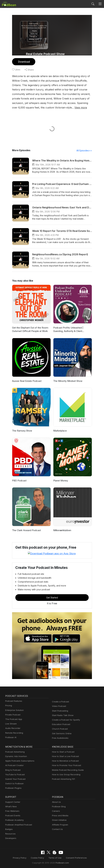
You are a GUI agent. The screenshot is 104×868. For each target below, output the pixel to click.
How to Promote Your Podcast (66, 765)
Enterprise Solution (14, 710)
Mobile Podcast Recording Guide (67, 770)
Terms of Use (55, 858)
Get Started (52, 597)
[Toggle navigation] (100, 4)
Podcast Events (12, 816)
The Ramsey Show (22, 431)
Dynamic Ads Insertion (15, 756)
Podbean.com (61, 862)
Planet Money (60, 481)
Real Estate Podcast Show (45, 54)
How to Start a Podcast (62, 752)
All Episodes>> (85, 151)
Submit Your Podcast (15, 779)
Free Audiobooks (60, 738)
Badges (9, 829)
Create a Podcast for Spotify (65, 720)
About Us (56, 802)
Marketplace (60, 431)
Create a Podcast (60, 702)
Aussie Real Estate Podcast (26, 381)
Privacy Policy (22, 858)
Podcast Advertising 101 (63, 779)
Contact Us (57, 829)
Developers (10, 838)
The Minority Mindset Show (67, 381)
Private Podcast (12, 715)
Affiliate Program (60, 825)
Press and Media (60, 816)
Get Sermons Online (61, 733)
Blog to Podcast (12, 770)
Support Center (12, 802)
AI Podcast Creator (14, 765)
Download (24, 62)
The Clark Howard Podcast (26, 530)
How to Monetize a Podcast (64, 761)
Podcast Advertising (14, 752)
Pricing (8, 706)
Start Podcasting (60, 711)
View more (45, 107)
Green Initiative (59, 820)
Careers (56, 811)
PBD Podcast (19, 481)
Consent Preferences (75, 858)
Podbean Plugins (13, 788)
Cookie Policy (39, 858)
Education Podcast (61, 724)
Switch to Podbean (14, 784)
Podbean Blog (58, 806)
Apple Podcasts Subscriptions (19, 761)
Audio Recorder (12, 728)
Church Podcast (59, 729)
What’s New (11, 806)
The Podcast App (13, 719)
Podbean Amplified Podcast (18, 825)
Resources (10, 834)
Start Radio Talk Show (62, 715)
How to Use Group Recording (65, 774)
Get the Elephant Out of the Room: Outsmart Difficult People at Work (30, 330)
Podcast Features (13, 701)
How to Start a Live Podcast (65, 756)
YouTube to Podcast (14, 774)
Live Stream (11, 724)
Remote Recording (14, 733)
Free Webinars (12, 811)
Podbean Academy (14, 820)
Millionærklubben (62, 530)
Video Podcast (59, 706)
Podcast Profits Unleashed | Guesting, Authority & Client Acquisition (68, 330)
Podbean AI (11, 737)
